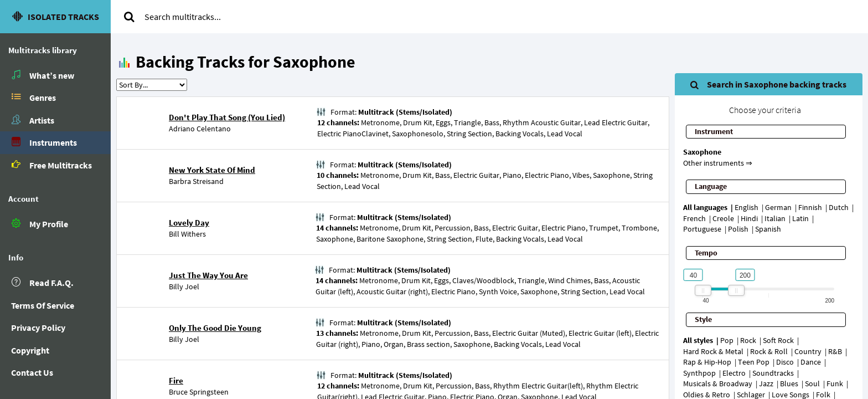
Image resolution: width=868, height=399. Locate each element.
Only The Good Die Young (215, 328)
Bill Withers (187, 234)
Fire (176, 380)
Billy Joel (184, 287)
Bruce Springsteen (199, 392)
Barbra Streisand (196, 181)
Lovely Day (189, 222)
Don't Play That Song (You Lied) (227, 117)
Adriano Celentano (200, 129)
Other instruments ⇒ (718, 163)
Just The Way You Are (208, 275)
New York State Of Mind (212, 170)
